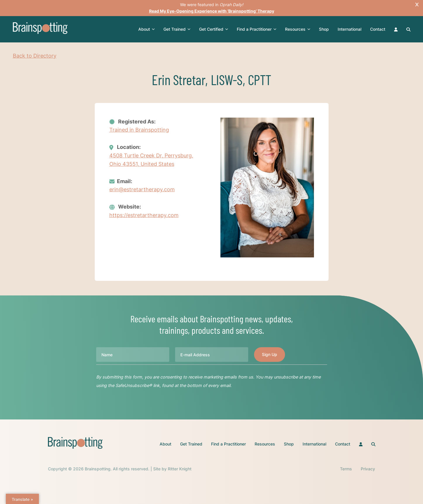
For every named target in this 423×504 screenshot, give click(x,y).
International (349, 29)
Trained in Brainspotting (139, 130)
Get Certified (214, 29)
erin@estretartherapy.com (142, 189)
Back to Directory (35, 56)
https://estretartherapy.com (144, 215)
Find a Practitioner (257, 29)
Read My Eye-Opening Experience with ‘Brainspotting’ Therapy (212, 11)
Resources (298, 29)
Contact (378, 29)
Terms (346, 469)
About (146, 29)
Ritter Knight (180, 469)
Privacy (368, 469)
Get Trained (177, 29)
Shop (324, 29)
